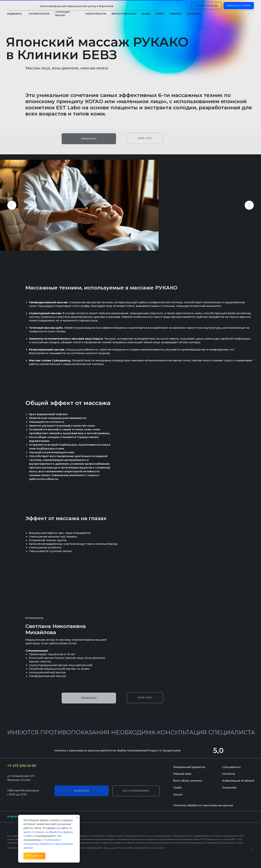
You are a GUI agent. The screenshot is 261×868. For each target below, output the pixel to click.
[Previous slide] (12, 205)
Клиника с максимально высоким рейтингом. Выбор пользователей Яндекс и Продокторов (117, 751)
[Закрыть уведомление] (77, 818)
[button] (176, 14)
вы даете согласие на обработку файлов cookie (48, 832)
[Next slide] (249, 205)
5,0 (218, 750)
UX (252, 848)
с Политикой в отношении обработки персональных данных (48, 844)
